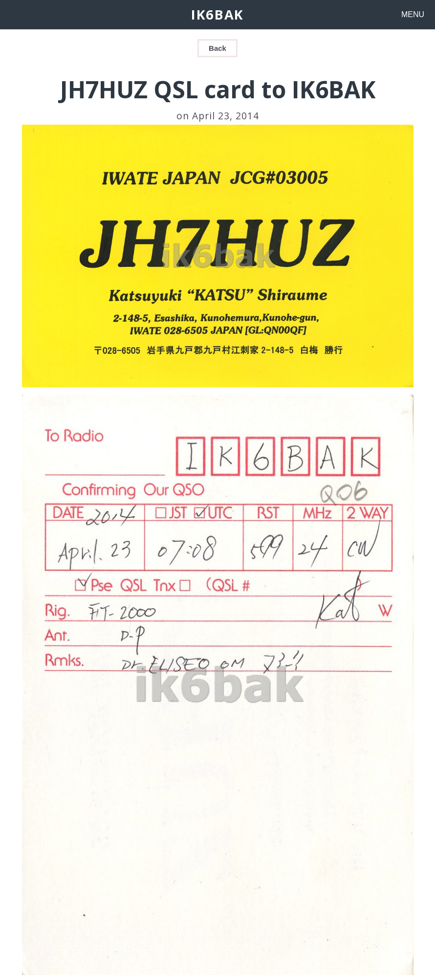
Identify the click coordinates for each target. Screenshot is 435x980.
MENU (413, 14)
